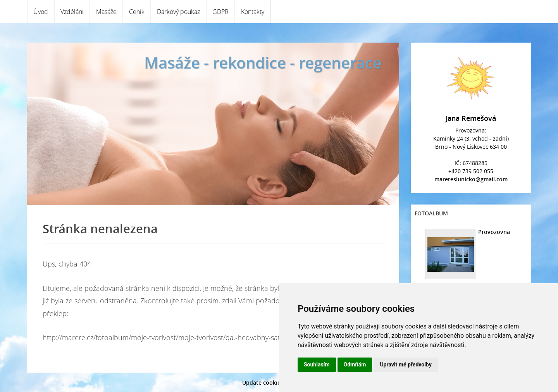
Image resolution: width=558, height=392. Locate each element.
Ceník (137, 12)
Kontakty (253, 12)
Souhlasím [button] (317, 364)
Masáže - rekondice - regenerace (263, 63)
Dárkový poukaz (178, 12)
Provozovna (494, 232)
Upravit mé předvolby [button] (406, 364)
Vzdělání (72, 12)
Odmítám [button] (355, 364)
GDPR (220, 12)
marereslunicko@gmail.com (471, 179)
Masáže (106, 12)
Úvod (41, 12)
